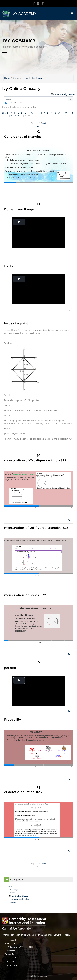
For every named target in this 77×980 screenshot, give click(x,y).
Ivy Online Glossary (35, 78)
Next (44, 123)
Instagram (13, 965)
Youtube (12, 962)
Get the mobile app (39, 976)
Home (7, 78)
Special (5, 113)
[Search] (36, 99)
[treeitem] (38, 886)
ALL (39, 126)
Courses (12, 903)
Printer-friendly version (64, 94)
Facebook (12, 940)
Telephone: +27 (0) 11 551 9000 (21, 947)
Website (12, 951)
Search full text (15, 103)
